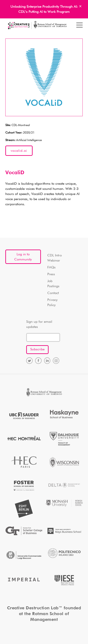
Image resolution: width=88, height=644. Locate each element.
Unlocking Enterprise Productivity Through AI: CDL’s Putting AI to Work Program (44, 9)
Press (51, 274)
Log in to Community (23, 257)
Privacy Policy (52, 303)
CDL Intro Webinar (55, 258)
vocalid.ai (19, 151)
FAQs (51, 268)
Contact (53, 293)
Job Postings (53, 284)
